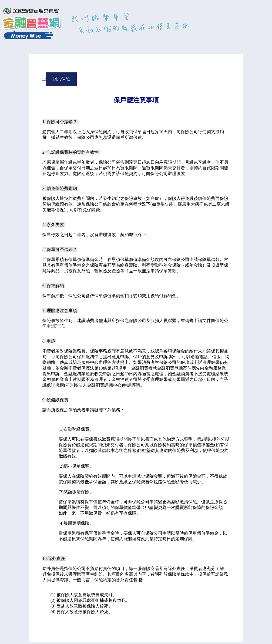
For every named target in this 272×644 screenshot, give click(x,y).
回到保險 (61, 79)
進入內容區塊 (15, 5)
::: (44, 79)
